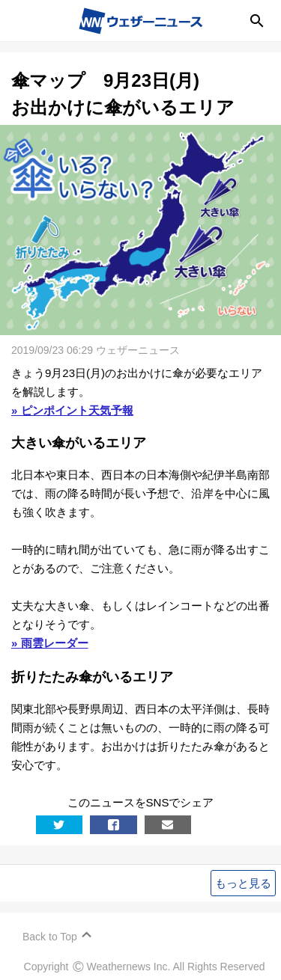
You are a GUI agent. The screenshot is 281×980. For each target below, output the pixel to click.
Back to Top (50, 937)
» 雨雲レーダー (50, 643)
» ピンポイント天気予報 (72, 410)
